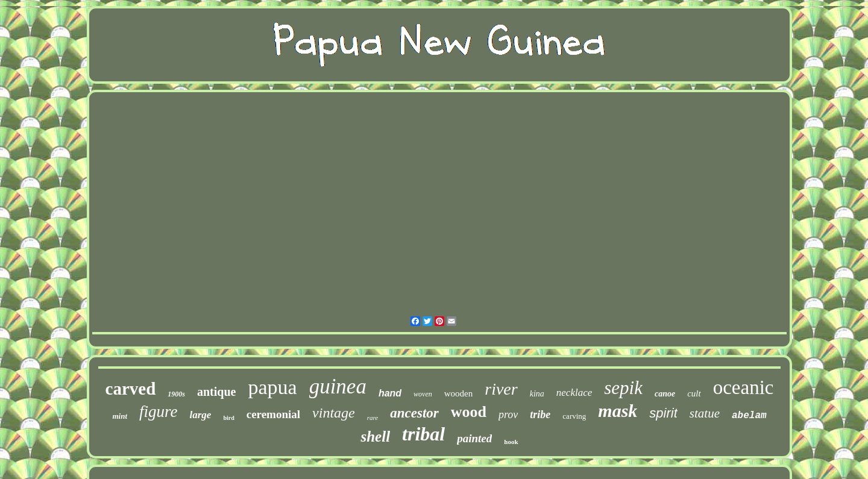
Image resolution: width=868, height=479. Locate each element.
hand (390, 393)
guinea (338, 387)
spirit (663, 413)
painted (474, 438)
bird (228, 418)
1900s (176, 394)
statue (705, 413)
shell (375, 437)
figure (159, 412)
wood (469, 412)
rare (373, 418)
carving (574, 416)
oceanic (744, 387)
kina (537, 394)
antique (216, 392)
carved (131, 389)
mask (618, 411)
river (501, 389)
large (201, 415)
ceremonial (273, 414)
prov (508, 415)
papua (272, 387)
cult (694, 393)
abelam (749, 416)
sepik (623, 388)
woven (423, 394)
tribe (540, 415)
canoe (665, 394)
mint (120, 416)
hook (511, 442)
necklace (574, 393)
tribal (423, 434)
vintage (334, 413)
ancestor (414, 413)
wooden (459, 393)
